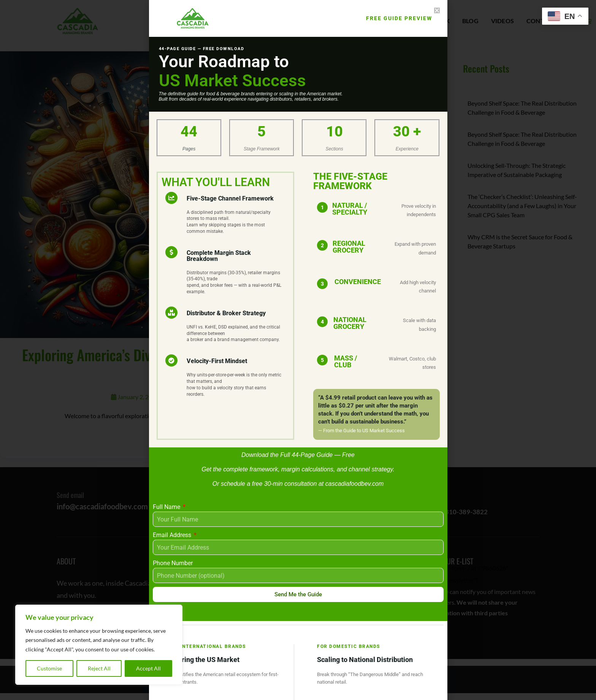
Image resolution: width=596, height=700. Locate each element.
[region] (99, 645)
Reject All (99, 668)
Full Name (167, 507)
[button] (437, 10)
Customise (49, 668)
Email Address (173, 535)
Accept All (148, 668)
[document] (298, 350)
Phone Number (173, 563)
